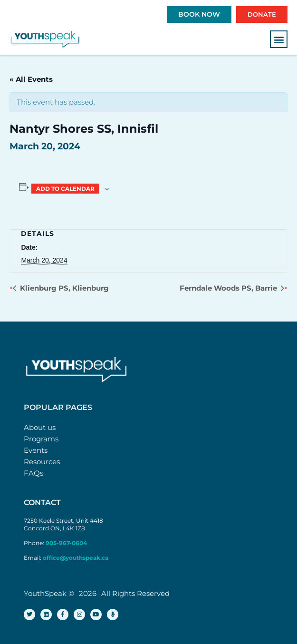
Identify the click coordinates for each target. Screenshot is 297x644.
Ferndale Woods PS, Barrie (229, 288)
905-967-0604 (67, 543)
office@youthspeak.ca (76, 558)
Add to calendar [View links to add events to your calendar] (65, 189)
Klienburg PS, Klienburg (63, 288)
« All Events (31, 79)
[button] (279, 39)
